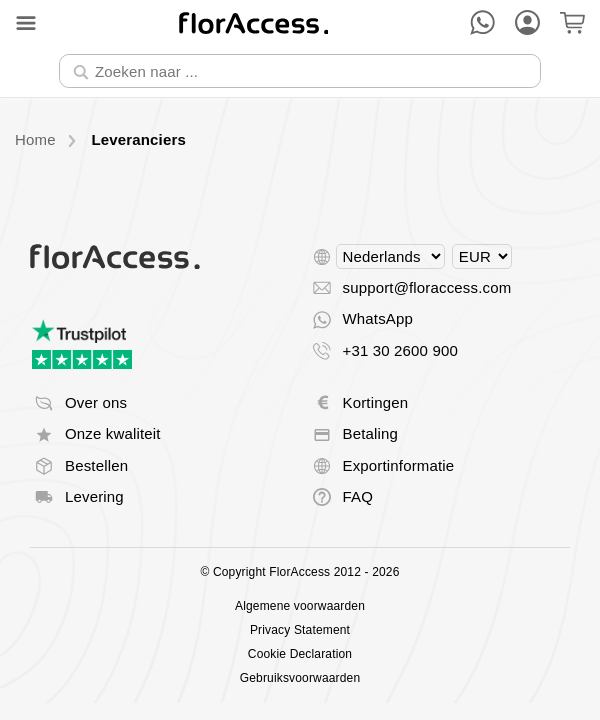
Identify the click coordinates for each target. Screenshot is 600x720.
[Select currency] (482, 256)
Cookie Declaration (300, 654)
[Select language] (390, 256)
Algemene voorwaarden (300, 606)
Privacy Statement (300, 630)
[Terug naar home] (254, 22)
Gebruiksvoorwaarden (300, 678)
